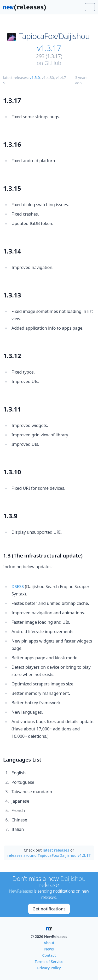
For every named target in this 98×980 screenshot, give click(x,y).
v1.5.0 (35, 78)
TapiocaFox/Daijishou (54, 36)
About (49, 943)
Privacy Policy (49, 968)
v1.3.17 (49, 48)
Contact (49, 955)
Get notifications (49, 909)
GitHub (53, 63)
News (49, 949)
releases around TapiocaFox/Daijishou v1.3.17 (49, 855)
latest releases (56, 850)
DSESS (18, 587)
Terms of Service (49, 962)
